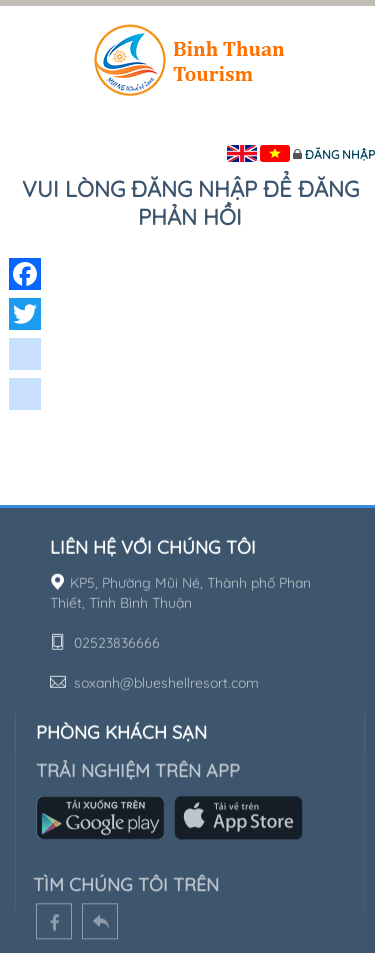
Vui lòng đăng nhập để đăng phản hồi (190, 203)
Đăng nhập (340, 154)
